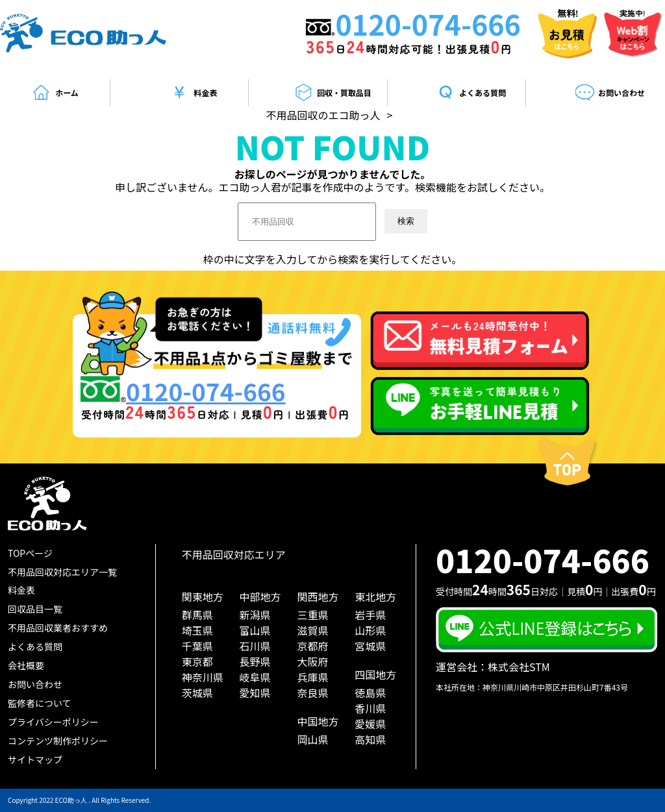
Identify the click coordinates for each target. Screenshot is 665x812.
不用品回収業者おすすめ (58, 628)
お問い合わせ (610, 93)
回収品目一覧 (35, 609)
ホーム (55, 93)
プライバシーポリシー (53, 722)
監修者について (40, 703)
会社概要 (26, 665)
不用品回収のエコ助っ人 (323, 115)
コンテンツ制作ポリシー (58, 741)
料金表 (193, 93)
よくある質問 (471, 93)
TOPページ (30, 553)
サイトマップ (35, 759)
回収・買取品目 (332, 93)
